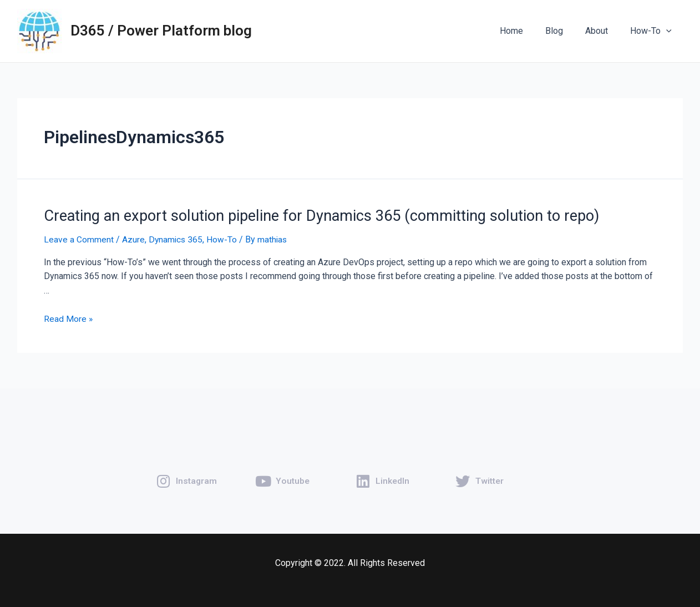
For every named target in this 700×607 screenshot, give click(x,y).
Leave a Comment (79, 239)
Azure (133, 239)
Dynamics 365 (176, 239)
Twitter (490, 474)
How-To (653, 31)
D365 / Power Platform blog (161, 31)
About (603, 31)
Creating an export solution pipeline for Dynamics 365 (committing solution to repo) (311, 215)
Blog (565, 31)
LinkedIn (393, 474)
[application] (668, 31)
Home (527, 31)
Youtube (293, 474)
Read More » (69, 318)
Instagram (197, 474)
